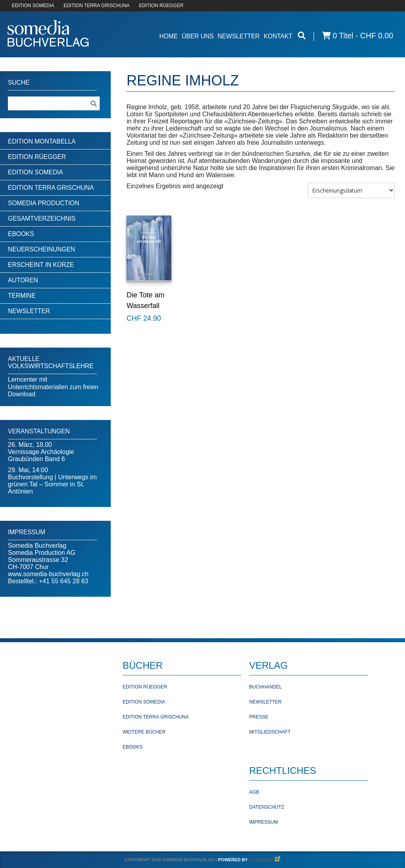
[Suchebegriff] (54, 103)
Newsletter (239, 36)
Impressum (264, 822)
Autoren (23, 280)
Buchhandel (266, 687)
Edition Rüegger (37, 157)
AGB (254, 792)
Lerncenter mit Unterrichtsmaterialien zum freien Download (53, 387)
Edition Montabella (42, 141)
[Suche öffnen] (302, 36)
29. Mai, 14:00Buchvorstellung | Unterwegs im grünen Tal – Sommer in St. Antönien (52, 481)
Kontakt (278, 36)
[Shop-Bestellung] (351, 190)
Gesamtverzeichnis (42, 218)
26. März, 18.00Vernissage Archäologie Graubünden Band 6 (41, 452)
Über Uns (198, 36)
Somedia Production (44, 203)
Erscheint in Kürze (41, 265)
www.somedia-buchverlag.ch (48, 574)
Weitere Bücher (144, 732)
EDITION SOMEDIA (33, 6)
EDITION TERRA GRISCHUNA (97, 6)
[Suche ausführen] (93, 103)
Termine (22, 296)
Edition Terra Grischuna (51, 188)
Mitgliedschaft (270, 732)
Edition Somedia (36, 172)
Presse (259, 717)
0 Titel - (358, 36)
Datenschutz (267, 807)
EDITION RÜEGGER (161, 6)
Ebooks (21, 234)
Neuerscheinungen (42, 249)
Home (169, 36)
